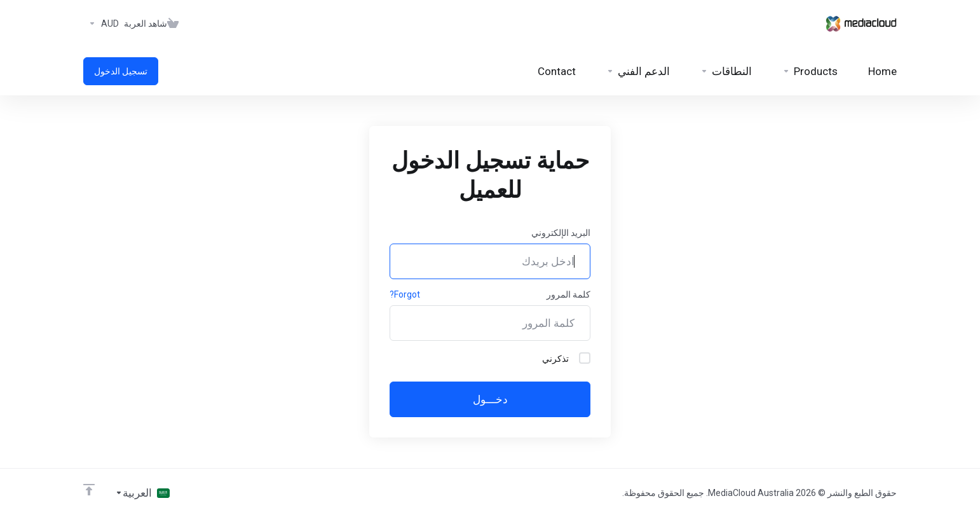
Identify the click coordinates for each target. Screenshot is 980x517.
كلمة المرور (568, 294)
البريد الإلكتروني (561, 233)
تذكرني (566, 358)
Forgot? (405, 294)
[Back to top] (89, 490)
